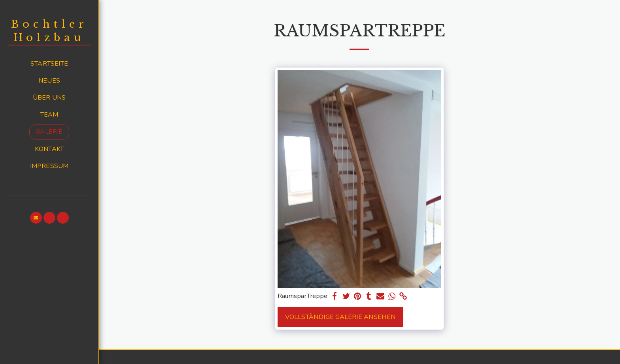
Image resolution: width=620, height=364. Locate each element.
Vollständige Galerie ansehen (340, 317)
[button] (36, 218)
